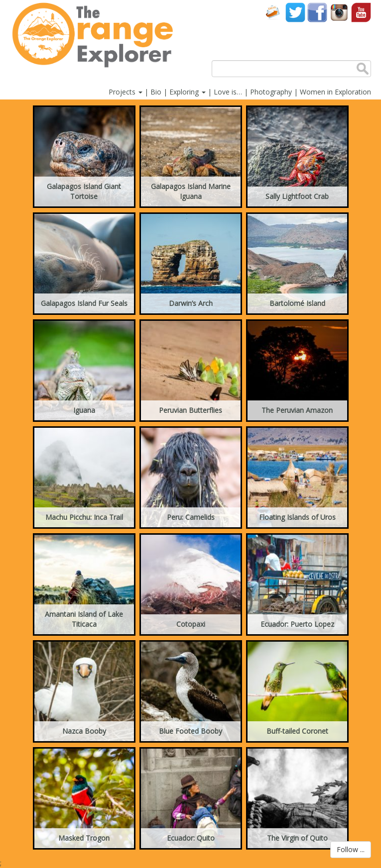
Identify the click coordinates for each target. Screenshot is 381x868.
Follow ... (351, 849)
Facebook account (317, 12)
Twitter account (295, 12)
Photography (271, 92)
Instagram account (339, 12)
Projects (126, 92)
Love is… (228, 92)
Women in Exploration (335, 92)
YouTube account (361, 12)
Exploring (188, 92)
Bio (156, 92)
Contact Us (273, 12)
